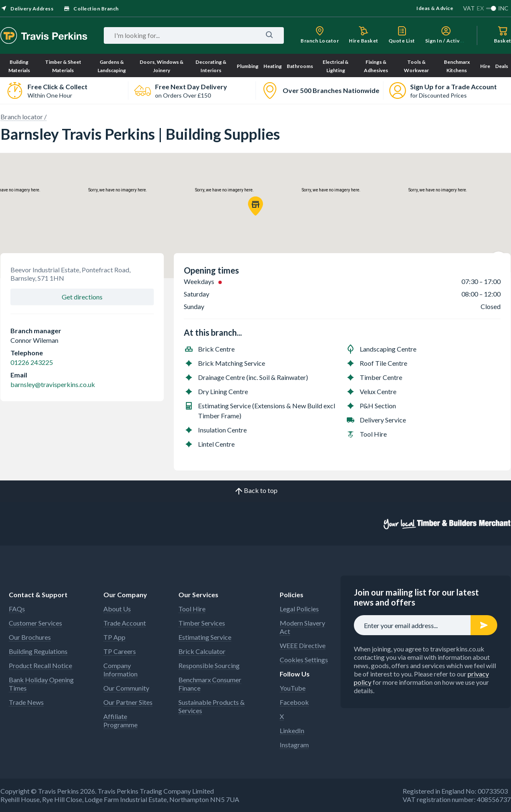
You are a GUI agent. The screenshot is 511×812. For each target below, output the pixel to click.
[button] (255, 206)
